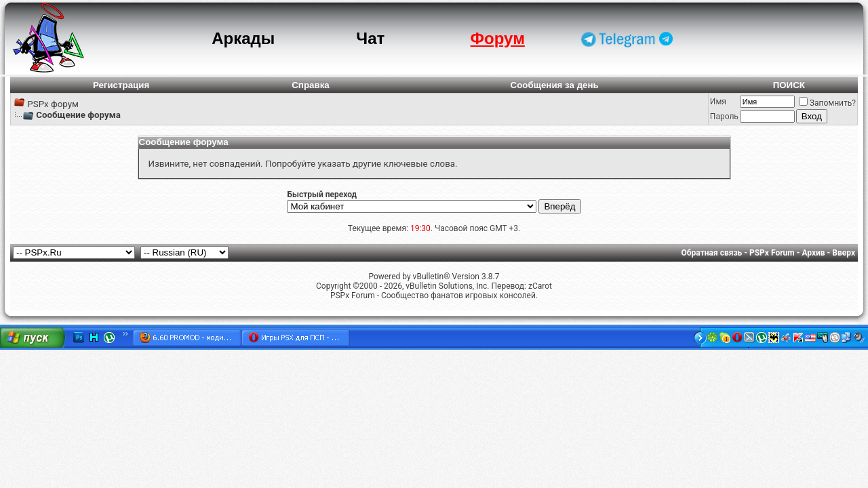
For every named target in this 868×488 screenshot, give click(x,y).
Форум (498, 38)
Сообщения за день (555, 85)
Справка (311, 85)
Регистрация (121, 85)
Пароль (724, 117)
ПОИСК (789, 85)
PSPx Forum (772, 253)
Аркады (243, 38)
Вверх (844, 253)
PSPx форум (53, 104)
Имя (718, 102)
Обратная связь (712, 253)
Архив (813, 253)
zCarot (540, 286)
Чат (370, 38)
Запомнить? (827, 103)
